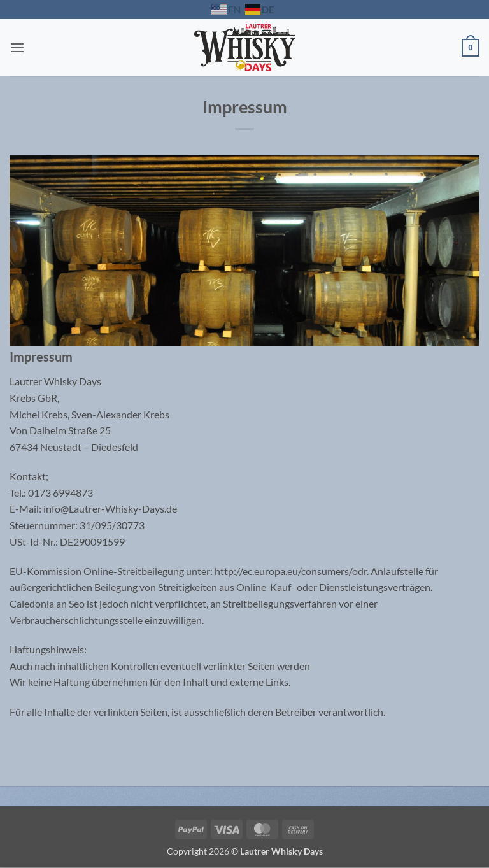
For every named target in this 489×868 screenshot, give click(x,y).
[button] (17, 47)
